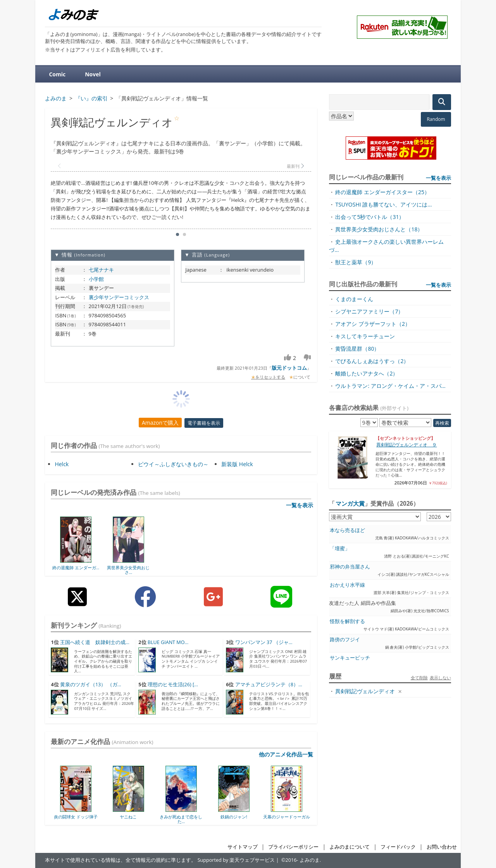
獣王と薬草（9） (356, 262)
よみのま (310, 860)
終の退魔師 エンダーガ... (76, 567)
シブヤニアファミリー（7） (369, 311)
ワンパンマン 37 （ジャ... (264, 642)
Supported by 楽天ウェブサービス (236, 860)
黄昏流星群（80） (357, 349)
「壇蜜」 (340, 549)
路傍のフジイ (345, 640)
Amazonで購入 (160, 423)
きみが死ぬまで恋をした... (181, 819)
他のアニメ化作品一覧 (286, 754)
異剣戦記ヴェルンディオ (365, 691)
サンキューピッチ (350, 658)
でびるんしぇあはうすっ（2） (372, 361)
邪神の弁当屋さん (350, 567)
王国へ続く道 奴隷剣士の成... (95, 642)
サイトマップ (243, 847)
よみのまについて (350, 847)
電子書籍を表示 (204, 423)
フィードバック (398, 847)
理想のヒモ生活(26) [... (173, 685)
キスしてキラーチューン (365, 336)
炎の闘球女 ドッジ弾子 (76, 817)
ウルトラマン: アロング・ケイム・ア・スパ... (390, 386)
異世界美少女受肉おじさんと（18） (379, 229)
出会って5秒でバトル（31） (370, 217)
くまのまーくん (354, 299)
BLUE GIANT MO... (168, 642)
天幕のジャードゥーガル (287, 817)
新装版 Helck (237, 464)
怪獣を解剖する (347, 621)
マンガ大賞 (350, 503)
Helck (62, 464)
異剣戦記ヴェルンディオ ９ (406, 445)
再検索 (442, 423)
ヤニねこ (128, 817)
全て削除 (419, 678)
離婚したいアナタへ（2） (367, 373)
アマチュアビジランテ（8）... (269, 685)
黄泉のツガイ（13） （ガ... (91, 685)
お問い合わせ (442, 847)
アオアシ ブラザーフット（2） (373, 324)
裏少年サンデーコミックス (119, 297)
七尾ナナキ (101, 270)
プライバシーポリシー (293, 847)
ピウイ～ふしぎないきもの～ (173, 464)
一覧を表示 (300, 505)
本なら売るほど (347, 530)
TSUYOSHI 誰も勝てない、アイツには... (383, 204)
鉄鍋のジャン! (234, 817)
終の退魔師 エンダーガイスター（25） (382, 192)
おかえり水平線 (347, 585)
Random (436, 119)
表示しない (440, 678)
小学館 (96, 279)
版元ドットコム (289, 368)
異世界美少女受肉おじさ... (128, 570)
